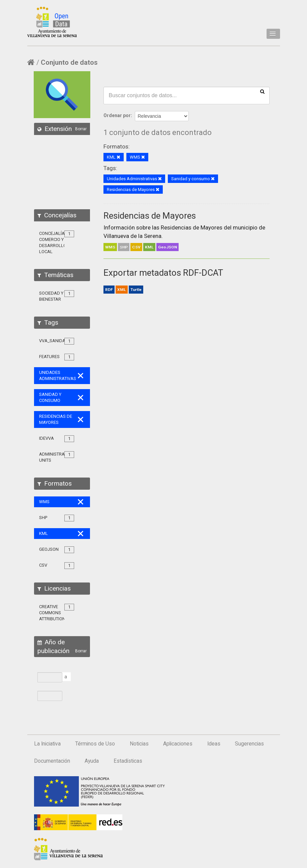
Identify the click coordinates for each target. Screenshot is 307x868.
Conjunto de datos (69, 62)
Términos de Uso (95, 744)
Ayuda (92, 761)
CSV (136, 247)
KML (149, 247)
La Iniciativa (47, 744)
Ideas (214, 744)
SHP (124, 247)
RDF (109, 290)
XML (122, 290)
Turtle (136, 290)
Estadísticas (128, 761)
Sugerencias (249, 744)
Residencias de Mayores (150, 216)
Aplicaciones (178, 744)
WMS (110, 247)
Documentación (52, 761)
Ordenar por (117, 115)
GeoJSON (167, 247)
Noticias (139, 744)
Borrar (81, 129)
